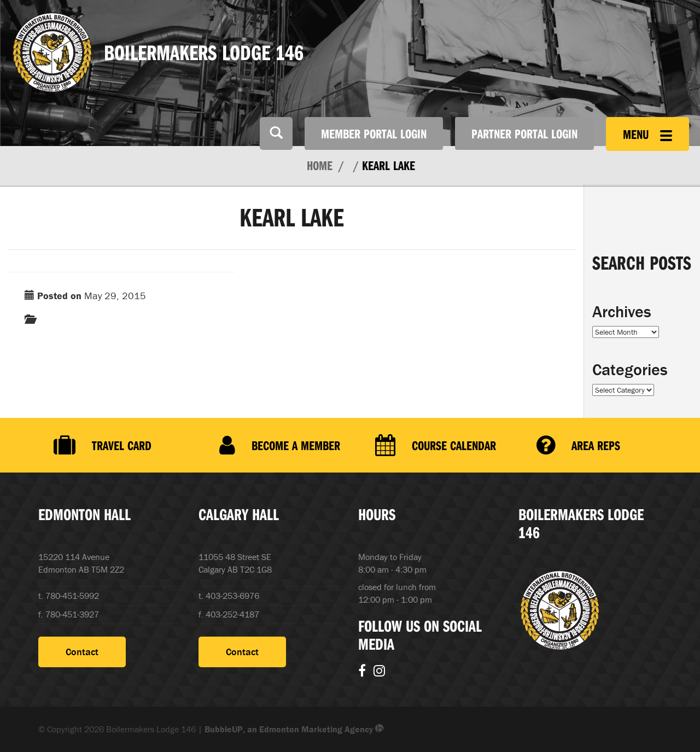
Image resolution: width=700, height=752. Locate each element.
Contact (82, 652)
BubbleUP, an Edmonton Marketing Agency (294, 729)
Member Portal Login (374, 133)
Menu (647, 134)
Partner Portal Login (524, 133)
